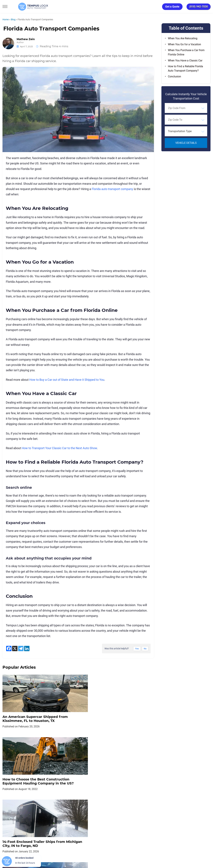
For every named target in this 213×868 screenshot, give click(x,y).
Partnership (118, 815)
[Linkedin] (27, 649)
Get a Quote (172, 7)
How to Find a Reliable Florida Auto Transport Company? (185, 68)
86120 (37, 853)
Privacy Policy (63, 815)
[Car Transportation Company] (5, 830)
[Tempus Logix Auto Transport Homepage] (25, 7)
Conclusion (174, 76)
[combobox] (186, 108)
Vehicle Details (186, 143)
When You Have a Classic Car (185, 60)
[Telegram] (21, 649)
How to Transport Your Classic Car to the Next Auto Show (59, 448)
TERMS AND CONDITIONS (91, 815)
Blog (13, 19)
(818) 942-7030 (199, 7)
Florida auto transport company (112, 189)
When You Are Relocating (183, 38)
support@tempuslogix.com (36, 849)
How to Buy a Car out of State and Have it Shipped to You (67, 380)
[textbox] (186, 131)
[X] (15, 649)
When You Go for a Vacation (184, 44)
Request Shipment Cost (158, 815)
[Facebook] (9, 649)
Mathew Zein (26, 39)
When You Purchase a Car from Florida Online (186, 52)
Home (6, 19)
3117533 (17, 853)
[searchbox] (183, 108)
